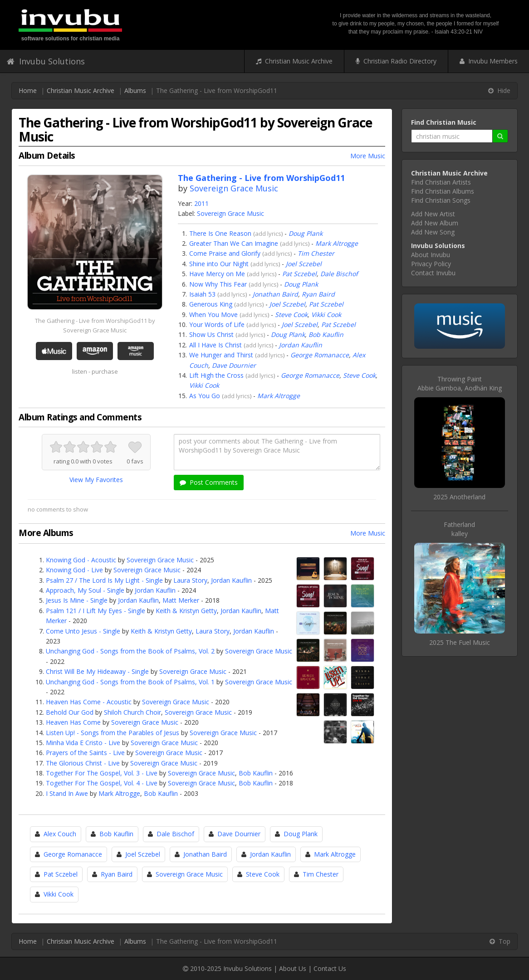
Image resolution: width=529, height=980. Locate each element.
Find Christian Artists (441, 182)
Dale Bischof (339, 274)
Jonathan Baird (275, 294)
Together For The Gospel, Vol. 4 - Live (102, 783)
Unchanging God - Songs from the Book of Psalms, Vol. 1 (130, 682)
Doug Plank (306, 233)
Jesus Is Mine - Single (77, 600)
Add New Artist (433, 214)
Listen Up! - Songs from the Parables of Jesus (113, 733)
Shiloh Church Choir (132, 712)
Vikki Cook (326, 314)
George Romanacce (320, 355)
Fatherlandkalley (459, 529)
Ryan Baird (318, 294)
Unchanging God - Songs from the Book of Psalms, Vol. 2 (130, 651)
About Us (293, 968)
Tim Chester (316, 253)
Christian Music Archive (294, 61)
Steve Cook (291, 314)
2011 (201, 203)
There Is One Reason (220, 233)
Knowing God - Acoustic (81, 560)
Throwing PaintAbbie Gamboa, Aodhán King (460, 383)
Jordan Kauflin (301, 345)
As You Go (205, 396)
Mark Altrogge (337, 243)
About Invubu (431, 255)
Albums (135, 90)
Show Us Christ (211, 334)
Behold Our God (70, 712)
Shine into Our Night (219, 264)
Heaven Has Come (73, 722)
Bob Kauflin (326, 334)
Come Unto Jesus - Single (83, 631)
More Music (368, 156)
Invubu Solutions (46, 61)
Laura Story (190, 580)
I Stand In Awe (67, 793)
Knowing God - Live (74, 570)
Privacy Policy (431, 264)
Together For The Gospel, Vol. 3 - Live (102, 773)
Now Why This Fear (218, 284)
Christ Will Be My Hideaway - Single (97, 671)
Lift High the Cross (216, 375)
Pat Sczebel (299, 274)
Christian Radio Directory (396, 61)
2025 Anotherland (459, 497)
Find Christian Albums (443, 191)
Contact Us (330, 968)
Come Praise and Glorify (225, 253)
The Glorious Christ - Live (83, 763)
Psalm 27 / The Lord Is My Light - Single (104, 580)
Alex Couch (60, 834)
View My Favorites (96, 480)
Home (28, 90)
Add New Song (433, 232)
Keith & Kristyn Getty (186, 611)
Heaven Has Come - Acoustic (89, 702)
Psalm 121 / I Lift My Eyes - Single (96, 611)
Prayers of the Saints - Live (85, 753)
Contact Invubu (433, 273)
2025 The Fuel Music (460, 642)
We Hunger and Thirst (221, 355)
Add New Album (435, 223)
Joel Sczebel (304, 264)
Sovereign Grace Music (234, 188)
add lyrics (268, 234)
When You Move (213, 314)
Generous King (211, 304)
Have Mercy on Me (217, 274)
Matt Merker (181, 600)
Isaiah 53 (202, 294)
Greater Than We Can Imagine (234, 243)
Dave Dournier (234, 365)
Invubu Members (489, 61)
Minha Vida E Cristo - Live (83, 743)
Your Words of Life (217, 324)
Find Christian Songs (441, 200)
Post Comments (209, 482)
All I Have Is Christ (216, 345)
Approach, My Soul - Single (85, 590)
